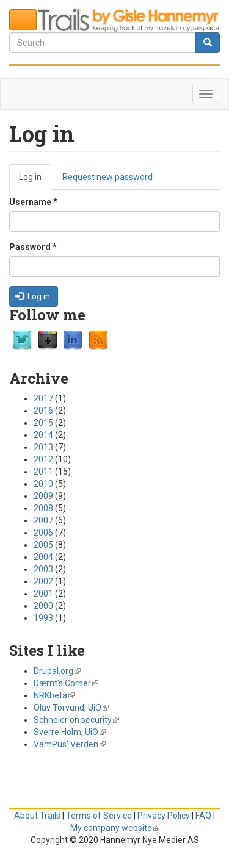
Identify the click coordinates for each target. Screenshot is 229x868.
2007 (43, 520)
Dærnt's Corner (66, 683)
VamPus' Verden (70, 744)
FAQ (203, 816)
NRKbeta (54, 695)
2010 (43, 484)
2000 (43, 606)
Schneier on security (76, 720)
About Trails (37, 816)
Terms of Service (99, 816)
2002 (43, 581)
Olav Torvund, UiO (71, 708)
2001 (43, 594)
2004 (43, 557)
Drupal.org (57, 671)
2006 (43, 533)
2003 (43, 569)
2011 (43, 472)
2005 (43, 545)
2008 (43, 508)
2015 (43, 423)
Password (33, 247)
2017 (43, 398)
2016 (43, 411)
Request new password (107, 177)
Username (33, 202)
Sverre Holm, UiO (70, 732)
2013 (43, 447)
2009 (43, 496)
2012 (43, 459)
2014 (43, 435)
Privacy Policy (164, 816)
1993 (43, 618)
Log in (35, 180)
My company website (115, 828)
